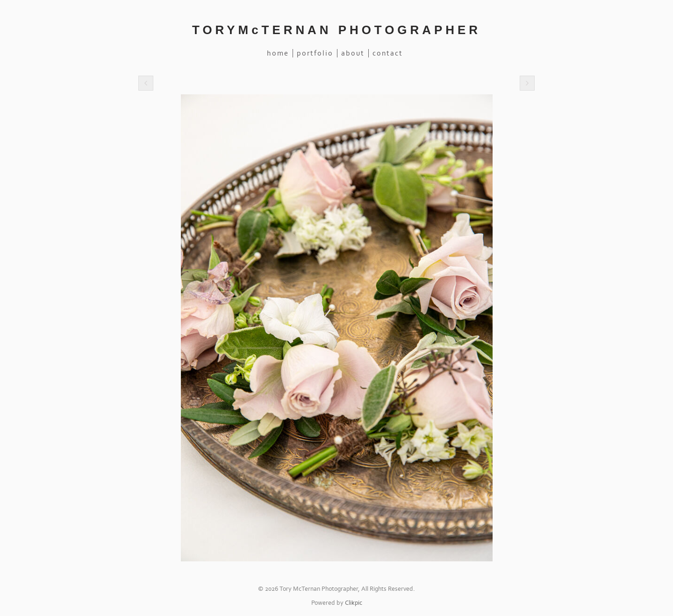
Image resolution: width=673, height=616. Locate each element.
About (353, 53)
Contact (388, 53)
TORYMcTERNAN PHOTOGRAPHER (336, 30)
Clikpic (354, 603)
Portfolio (315, 53)
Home (278, 53)
